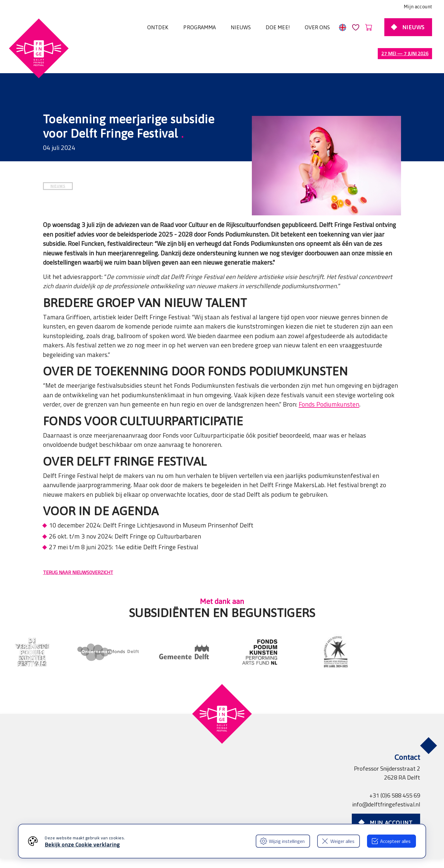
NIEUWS (58, 161)
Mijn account (418, 7)
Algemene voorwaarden (54, 814)
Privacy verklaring (113, 814)
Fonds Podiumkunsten (329, 379)
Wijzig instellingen (282, 841)
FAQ (236, 814)
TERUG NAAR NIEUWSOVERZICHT (78, 547)
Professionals (207, 814)
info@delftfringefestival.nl (386, 779)
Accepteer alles (391, 841)
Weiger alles (338, 841)
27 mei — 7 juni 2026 (405, 53)
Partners (154, 814)
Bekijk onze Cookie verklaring (82, 845)
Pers (177, 814)
